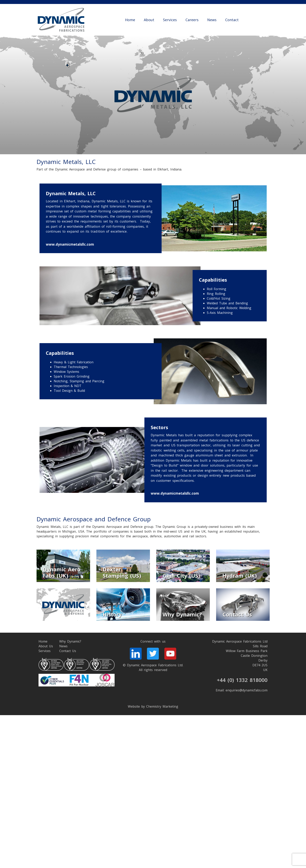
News (212, 20)
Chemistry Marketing (162, 706)
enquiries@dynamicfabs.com (247, 690)
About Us (46, 646)
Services (170, 20)
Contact (232, 20)
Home (130, 20)
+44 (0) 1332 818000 (242, 680)
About (149, 20)
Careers (192, 20)
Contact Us (68, 651)
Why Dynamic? (70, 641)
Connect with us (153, 641)
